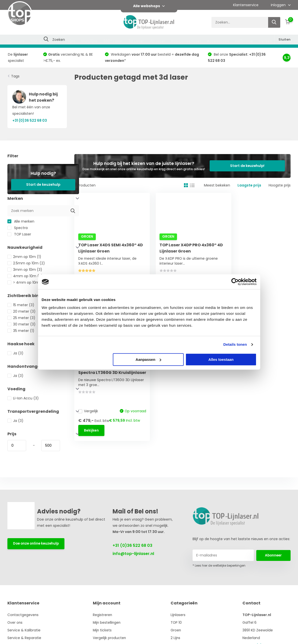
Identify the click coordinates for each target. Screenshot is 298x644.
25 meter (21, 318)
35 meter (21, 331)
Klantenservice (246, 5)
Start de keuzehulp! (251, 166)
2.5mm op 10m (26, 263)
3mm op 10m (25, 270)
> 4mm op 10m (27, 282)
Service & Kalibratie (24, 630)
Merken (265, 41)
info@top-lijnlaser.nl (133, 554)
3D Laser (136, 41)
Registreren (103, 615)
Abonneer (273, 555)
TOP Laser (19, 234)
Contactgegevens (23, 615)
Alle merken (21, 221)
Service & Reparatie (24, 638)
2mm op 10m (24, 257)
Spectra (18, 228)
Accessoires (218, 41)
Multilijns (89, 41)
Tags (15, 76)
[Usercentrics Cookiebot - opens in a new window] (235, 282)
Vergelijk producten (110, 638)
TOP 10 (36, 41)
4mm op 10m (25, 276)
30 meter (21, 324)
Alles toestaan (221, 359)
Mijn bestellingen (108, 622)
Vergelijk (89, 274)
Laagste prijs (249, 185)
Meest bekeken (217, 185)
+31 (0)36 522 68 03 (132, 545)
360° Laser (113, 41)
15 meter (21, 305)
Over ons (15, 622)
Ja (15, 353)
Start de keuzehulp (43, 184)
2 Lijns (70, 41)
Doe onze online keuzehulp (37, 544)
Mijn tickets (103, 630)
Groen (53, 41)
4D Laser (158, 41)
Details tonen (235, 344)
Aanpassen (148, 359)
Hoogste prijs (280, 185)
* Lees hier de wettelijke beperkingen (219, 565)
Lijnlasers (16, 41)
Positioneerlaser (186, 41)
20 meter (21, 311)
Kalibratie (244, 41)
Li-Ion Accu (23, 398)
